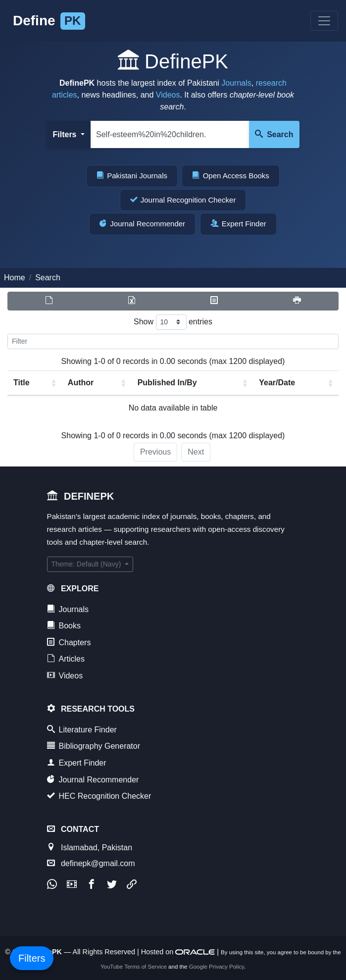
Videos (168, 95)
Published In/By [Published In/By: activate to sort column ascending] (167, 383)
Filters (66, 134)
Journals (236, 83)
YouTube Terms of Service (134, 967)
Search (274, 134)
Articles (66, 659)
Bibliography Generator (94, 746)
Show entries (173, 322)
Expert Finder (238, 224)
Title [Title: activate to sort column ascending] (22, 383)
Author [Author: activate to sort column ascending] (81, 383)
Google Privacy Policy (217, 967)
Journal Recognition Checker (183, 200)
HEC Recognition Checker (99, 796)
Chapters (69, 642)
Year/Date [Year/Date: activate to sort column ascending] (277, 383)
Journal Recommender (142, 224)
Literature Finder (82, 729)
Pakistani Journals (132, 176)
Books (64, 625)
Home (15, 278)
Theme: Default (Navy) (87, 564)
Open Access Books (230, 176)
